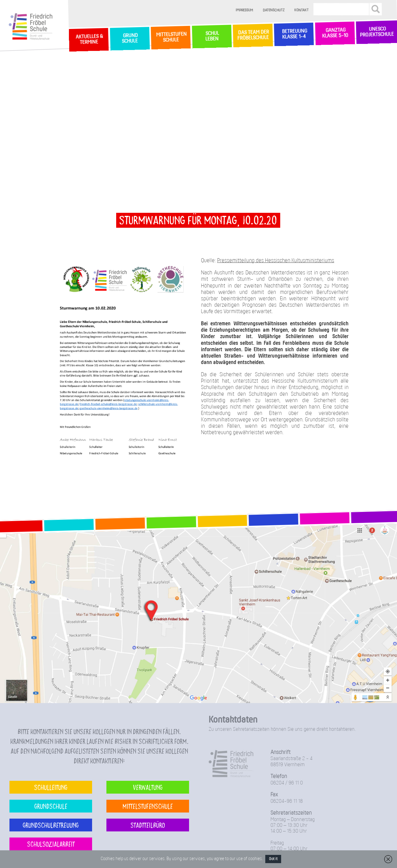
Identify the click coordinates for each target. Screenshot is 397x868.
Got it (273, 859)
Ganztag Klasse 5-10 (335, 33)
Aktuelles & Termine (89, 39)
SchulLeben (212, 36)
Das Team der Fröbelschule (253, 35)
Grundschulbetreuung (51, 825)
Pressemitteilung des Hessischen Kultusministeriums (276, 261)
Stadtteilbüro (148, 825)
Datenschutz (274, 10)
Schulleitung (51, 787)
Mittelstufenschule (148, 806)
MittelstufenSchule (171, 37)
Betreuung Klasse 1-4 (294, 34)
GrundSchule (130, 38)
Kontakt (301, 10)
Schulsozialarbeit (51, 844)
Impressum (244, 10)
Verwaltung (148, 787)
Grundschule (51, 806)
